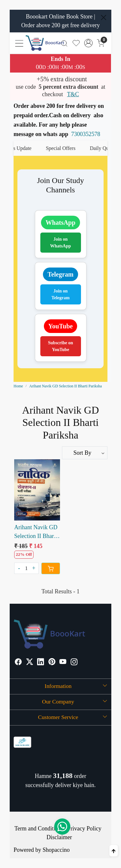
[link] (64, 43)
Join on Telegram (60, 294)
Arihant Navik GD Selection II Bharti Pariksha (36, 532)
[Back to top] (114, 851)
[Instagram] (74, 663)
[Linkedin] (41, 663)
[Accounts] (89, 43)
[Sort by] (85, 453)
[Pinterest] (52, 663)
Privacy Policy (85, 828)
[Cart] (51, 568)
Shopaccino (56, 850)
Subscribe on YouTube (60, 346)
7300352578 (86, 134)
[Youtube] (63, 663)
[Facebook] (18, 663)
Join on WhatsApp (60, 243)
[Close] (104, 17)
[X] (30, 663)
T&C (73, 94)
